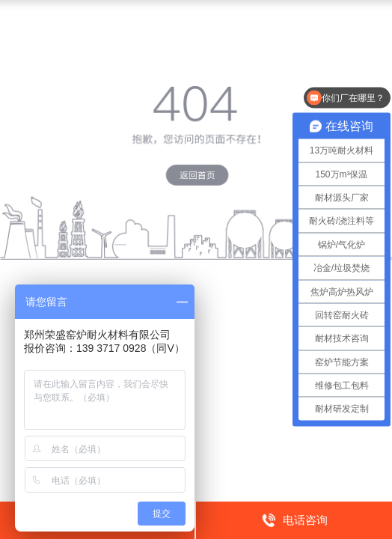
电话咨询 (294, 520)
